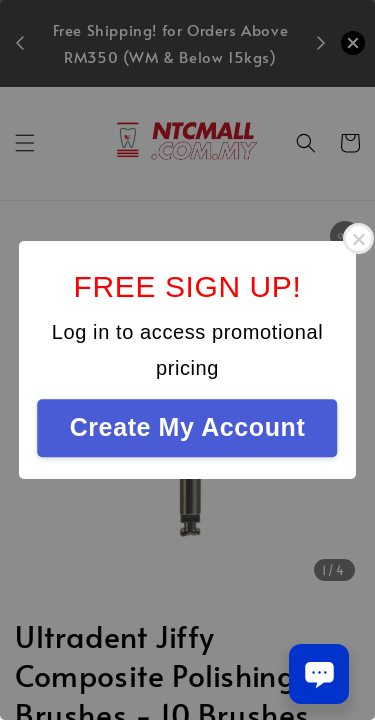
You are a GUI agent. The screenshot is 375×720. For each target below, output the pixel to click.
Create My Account (188, 427)
